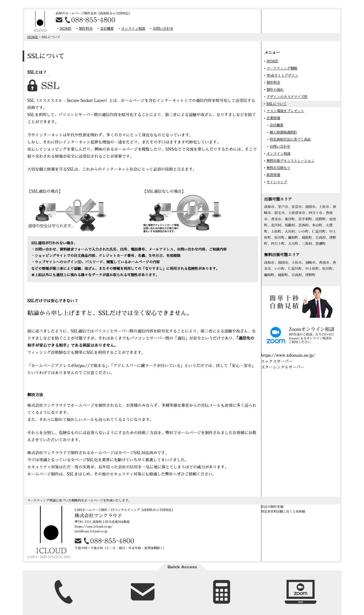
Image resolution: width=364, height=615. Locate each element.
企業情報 (273, 118)
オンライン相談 (133, 29)
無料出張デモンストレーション (291, 161)
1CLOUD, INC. (60, 557)
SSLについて (277, 104)
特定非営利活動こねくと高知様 (283, 512)
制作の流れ (275, 90)
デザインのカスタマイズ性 (287, 97)
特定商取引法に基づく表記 (290, 139)
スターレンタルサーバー (283, 367)
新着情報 (273, 175)
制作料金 (86, 29)
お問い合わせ (163, 29)
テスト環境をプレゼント (285, 111)
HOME (66, 29)
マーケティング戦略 (282, 68)
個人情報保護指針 (283, 132)
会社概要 (107, 29)
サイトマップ (277, 182)
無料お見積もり (279, 168)
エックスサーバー (277, 361)
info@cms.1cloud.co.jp (91, 531)
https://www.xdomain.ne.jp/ (288, 355)
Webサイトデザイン (282, 75)
